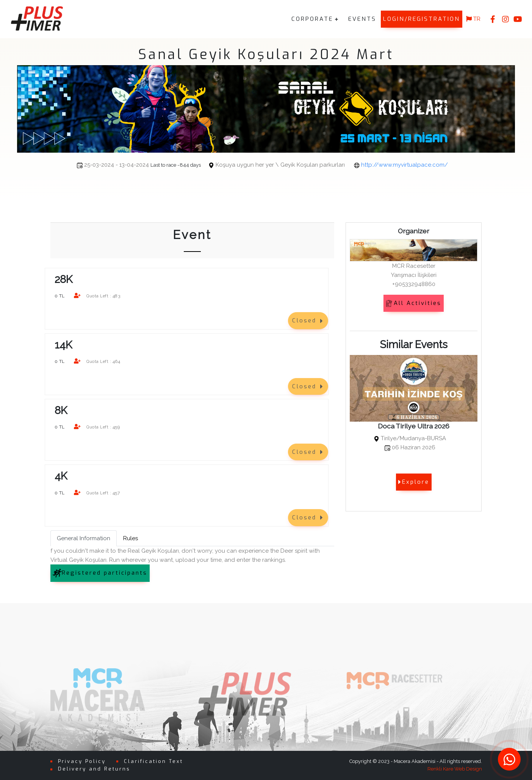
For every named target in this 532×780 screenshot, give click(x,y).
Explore (414, 482)
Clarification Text (153, 761)
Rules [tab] (131, 538)
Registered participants (100, 573)
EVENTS (362, 19)
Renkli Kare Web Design (455, 769)
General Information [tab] (84, 538)
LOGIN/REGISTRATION (422, 19)
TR (473, 19)
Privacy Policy (82, 761)
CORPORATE (312, 19)
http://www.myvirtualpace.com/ (404, 165)
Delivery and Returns (94, 769)
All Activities (414, 303)
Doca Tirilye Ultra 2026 (414, 426)
